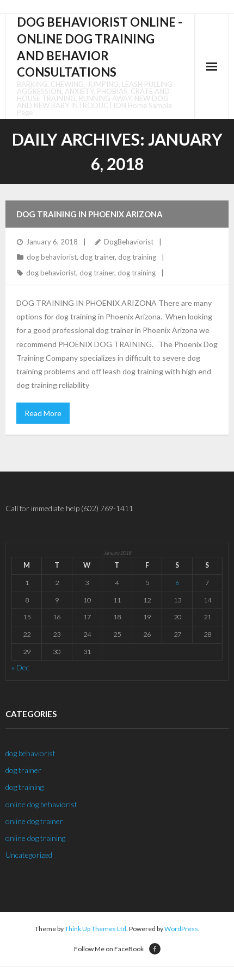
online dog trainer (34, 821)
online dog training (35, 838)
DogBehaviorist (129, 242)
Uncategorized (29, 855)
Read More (43, 413)
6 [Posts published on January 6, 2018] (177, 583)
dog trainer (97, 257)
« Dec (20, 667)
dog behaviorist (52, 257)
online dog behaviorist (41, 804)
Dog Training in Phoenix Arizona (90, 214)
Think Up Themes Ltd (96, 929)
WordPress (181, 929)
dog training (137, 257)
